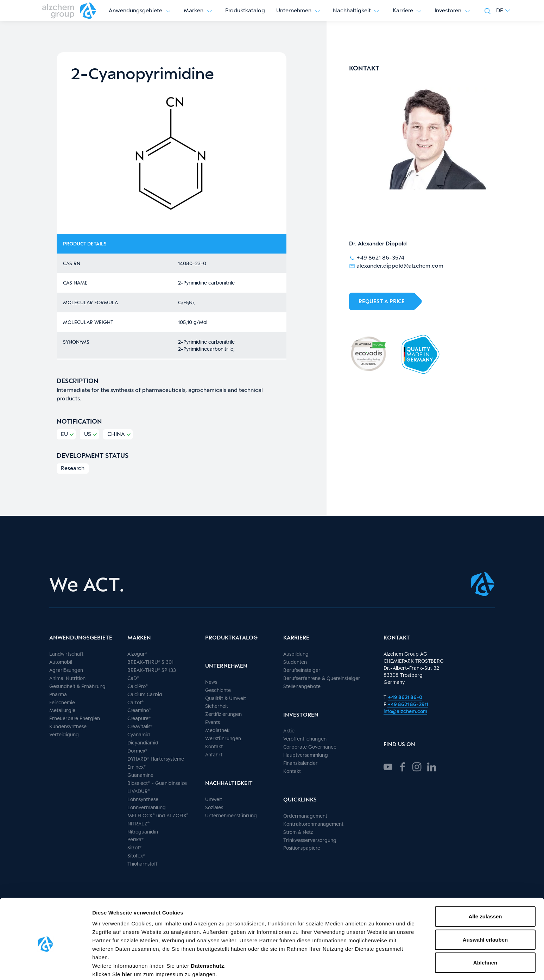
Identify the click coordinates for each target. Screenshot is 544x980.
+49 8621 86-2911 (408, 704)
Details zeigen (374, 966)
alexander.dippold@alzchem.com (396, 265)
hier (128, 943)
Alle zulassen (485, 885)
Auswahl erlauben (485, 909)
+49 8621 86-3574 (377, 257)
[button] (503, 11)
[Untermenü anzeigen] (168, 11)
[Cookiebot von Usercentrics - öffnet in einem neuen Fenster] (46, 966)
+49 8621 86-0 (405, 697)
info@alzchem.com (405, 711)
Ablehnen (485, 932)
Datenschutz (207, 935)
